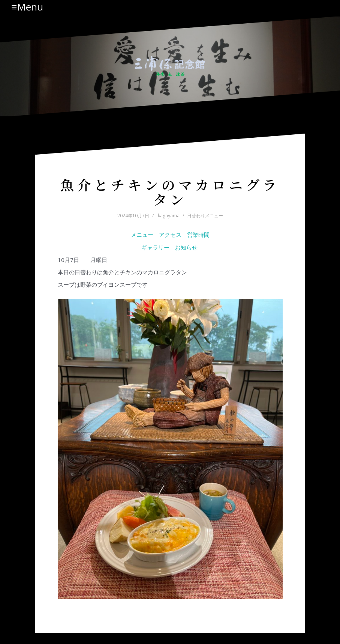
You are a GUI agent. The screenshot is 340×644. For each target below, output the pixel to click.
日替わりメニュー (205, 216)
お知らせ (187, 247)
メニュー (142, 235)
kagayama (169, 216)
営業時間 (198, 235)
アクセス (170, 235)
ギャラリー (155, 247)
